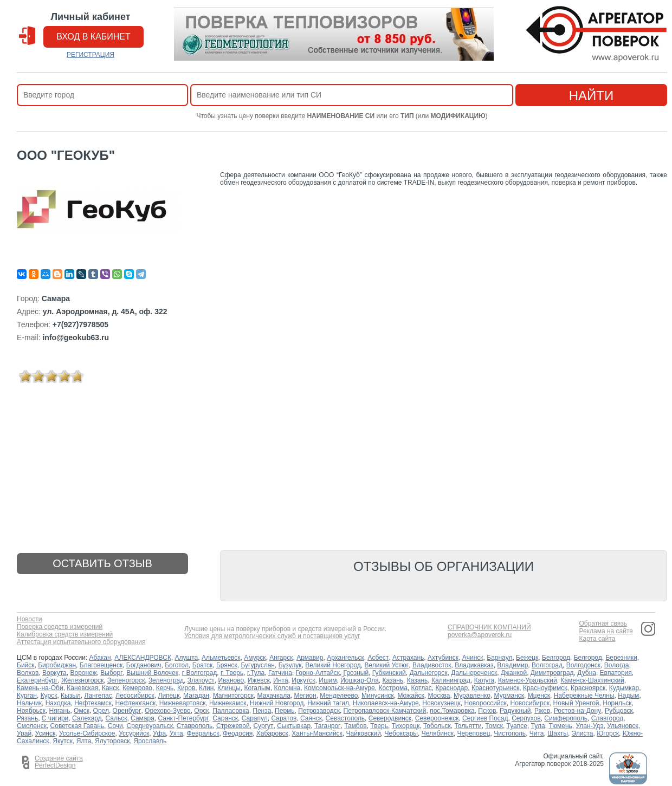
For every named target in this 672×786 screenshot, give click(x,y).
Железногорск (82, 680)
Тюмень (560, 726)
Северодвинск (390, 718)
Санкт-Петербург (184, 718)
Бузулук (290, 665)
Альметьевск (221, 658)
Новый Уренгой (576, 703)
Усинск (45, 733)
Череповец (474, 733)
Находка (58, 703)
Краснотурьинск (495, 688)
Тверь (379, 726)
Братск (203, 665)
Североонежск (437, 718)
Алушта (187, 658)
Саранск (225, 718)
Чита (537, 733)
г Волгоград (200, 673)
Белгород (556, 658)
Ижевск (259, 680)
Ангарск (281, 658)
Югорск (608, 733)
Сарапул (255, 718)
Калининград (451, 680)
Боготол (177, 665)
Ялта (84, 741)
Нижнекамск (228, 703)
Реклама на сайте (606, 631)
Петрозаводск (319, 711)
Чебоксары (401, 733)
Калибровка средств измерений (65, 635)
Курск (49, 696)
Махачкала (274, 696)
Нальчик (29, 703)
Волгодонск (584, 665)
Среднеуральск (150, 726)
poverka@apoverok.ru (480, 635)
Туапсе (517, 726)
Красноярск (588, 688)
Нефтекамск (93, 703)
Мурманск (509, 696)
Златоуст (201, 680)
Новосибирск (529, 703)
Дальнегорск (428, 673)
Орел (101, 711)
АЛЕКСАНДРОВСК (143, 658)
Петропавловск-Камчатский (385, 711)
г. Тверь (232, 673)
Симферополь (566, 718)
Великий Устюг (387, 665)
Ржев (542, 711)
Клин (206, 688)
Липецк (169, 696)
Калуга (484, 680)
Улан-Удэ (590, 726)
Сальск (116, 718)
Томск (494, 726)
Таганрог (328, 726)
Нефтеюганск (136, 703)
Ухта (176, 733)
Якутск (63, 741)
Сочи (115, 726)
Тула (538, 726)
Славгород (608, 718)
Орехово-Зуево (168, 711)
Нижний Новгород (277, 703)
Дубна (587, 673)
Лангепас (98, 696)
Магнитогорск (233, 696)
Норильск (617, 703)
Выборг (111, 673)
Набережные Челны (584, 696)
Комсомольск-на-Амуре (340, 688)
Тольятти (468, 726)
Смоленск (32, 726)
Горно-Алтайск (318, 673)
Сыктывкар (294, 726)
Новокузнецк (441, 703)
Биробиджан (57, 665)
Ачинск (473, 658)
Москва (439, 696)
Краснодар (451, 688)
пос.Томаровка (452, 711)
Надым (628, 696)
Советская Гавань (77, 726)
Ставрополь (195, 726)
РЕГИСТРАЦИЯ (91, 55)
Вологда (617, 665)
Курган (27, 696)
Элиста (583, 733)
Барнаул (499, 658)
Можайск (411, 696)
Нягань (60, 711)
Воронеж (83, 673)
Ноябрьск (31, 711)
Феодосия (238, 733)
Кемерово (137, 688)
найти (592, 96)
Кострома (393, 688)
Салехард (87, 718)
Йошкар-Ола (360, 680)
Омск (82, 711)
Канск (111, 688)
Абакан (100, 658)
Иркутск (303, 680)
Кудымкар (624, 688)
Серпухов (526, 718)
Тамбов (356, 726)
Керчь (165, 688)
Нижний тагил (328, 703)
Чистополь (510, 733)
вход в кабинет (93, 37)
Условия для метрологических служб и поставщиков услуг (272, 636)
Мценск (539, 696)
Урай (24, 733)
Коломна (287, 688)
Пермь (285, 711)
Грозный (356, 673)
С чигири (55, 718)
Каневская (82, 688)
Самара (143, 718)
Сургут (263, 726)
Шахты (558, 733)
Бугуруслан (258, 665)
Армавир (310, 658)
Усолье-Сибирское (87, 733)
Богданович (144, 665)
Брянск (227, 665)
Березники (621, 658)
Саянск (311, 718)
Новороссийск (486, 703)
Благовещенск (101, 665)
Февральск (203, 733)
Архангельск (345, 658)
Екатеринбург (37, 680)
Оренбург (127, 711)
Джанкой (514, 673)
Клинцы (229, 688)
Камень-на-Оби (40, 688)
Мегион (305, 696)
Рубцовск (619, 711)
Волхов (28, 673)
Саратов (284, 718)
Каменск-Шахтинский (592, 680)
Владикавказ (474, 665)
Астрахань (408, 658)
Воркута (54, 673)
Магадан (196, 696)
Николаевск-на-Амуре (386, 703)
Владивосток (432, 665)
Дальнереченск (474, 673)
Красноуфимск (545, 688)
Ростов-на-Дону (577, 711)
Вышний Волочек (152, 673)
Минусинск (378, 696)
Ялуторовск (112, 741)
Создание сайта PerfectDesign (59, 762)
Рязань (27, 718)
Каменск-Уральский (528, 680)
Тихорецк (406, 726)
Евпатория (616, 673)
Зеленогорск (126, 680)
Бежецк (527, 658)
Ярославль (150, 741)
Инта (280, 680)
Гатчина (280, 673)
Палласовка (231, 711)
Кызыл (71, 696)
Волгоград (547, 665)
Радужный (515, 711)
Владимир (512, 665)
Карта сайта (597, 639)
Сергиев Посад (485, 718)
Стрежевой (233, 726)
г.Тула (256, 673)
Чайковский (364, 733)
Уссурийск (134, 733)
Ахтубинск (443, 658)
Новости (29, 619)
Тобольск (437, 726)
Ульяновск (622, 726)
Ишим (328, 680)
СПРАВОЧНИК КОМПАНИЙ (489, 628)
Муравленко (472, 696)
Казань (393, 680)
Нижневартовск (183, 703)
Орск (201, 711)
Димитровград (552, 673)
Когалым (257, 688)
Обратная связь (603, 624)
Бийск (26, 665)
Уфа (159, 733)
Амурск (255, 658)
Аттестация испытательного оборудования (81, 642)
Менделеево (339, 696)
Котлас (422, 688)
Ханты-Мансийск (317, 733)
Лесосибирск (135, 696)
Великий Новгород (333, 665)
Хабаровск (272, 733)
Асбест (378, 658)
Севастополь (345, 718)
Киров (186, 688)
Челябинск (438, 733)
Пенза (262, 711)
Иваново (231, 680)
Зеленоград (166, 680)
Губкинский (389, 673)
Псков (487, 711)
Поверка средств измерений (60, 627)
